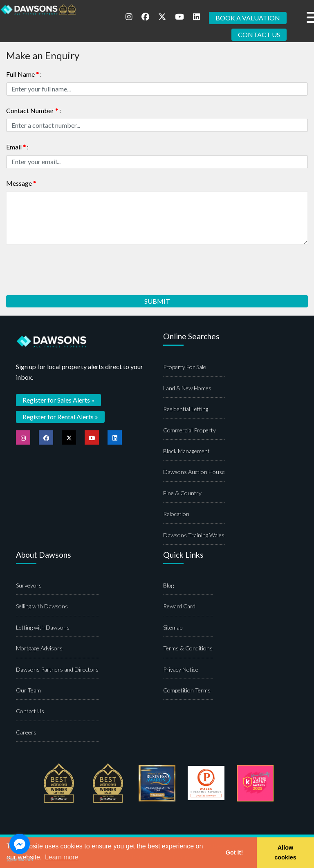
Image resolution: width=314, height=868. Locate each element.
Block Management (186, 451)
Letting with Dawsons (43, 627)
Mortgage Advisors (39, 648)
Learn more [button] (62, 857)
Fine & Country (182, 493)
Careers (26, 732)
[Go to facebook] (20, 844)
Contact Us (30, 711)
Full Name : (24, 74)
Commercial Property (190, 430)
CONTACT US (259, 34)
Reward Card (179, 606)
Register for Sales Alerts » (58, 400)
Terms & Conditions (188, 648)
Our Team (28, 690)
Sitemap (173, 627)
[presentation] (68, 267)
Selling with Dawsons (42, 606)
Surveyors (29, 585)
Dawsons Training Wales (194, 535)
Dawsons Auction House (194, 472)
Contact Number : (34, 110)
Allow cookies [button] (285, 852)
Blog (168, 585)
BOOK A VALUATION (248, 18)
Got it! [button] (234, 852)
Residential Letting (186, 409)
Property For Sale (185, 367)
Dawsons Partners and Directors (57, 669)
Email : (17, 147)
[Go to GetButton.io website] (20, 860)
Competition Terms (187, 690)
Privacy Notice (181, 669)
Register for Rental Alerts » (60, 417)
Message (21, 183)
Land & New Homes (187, 388)
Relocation (176, 514)
